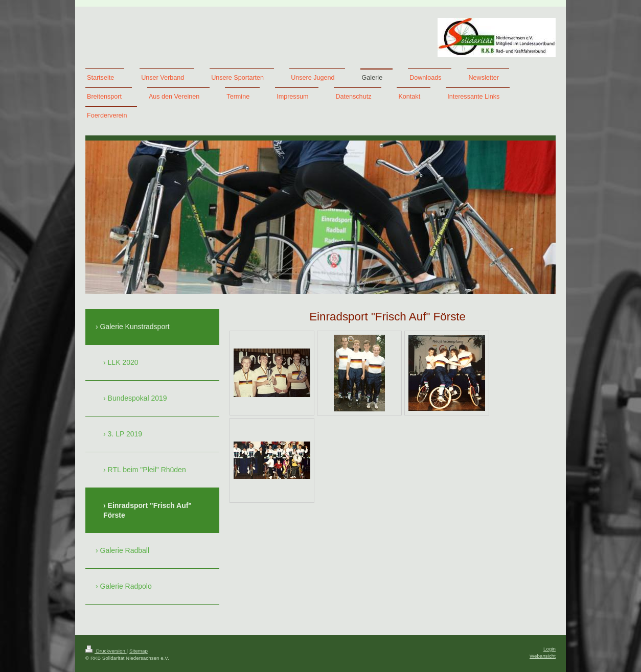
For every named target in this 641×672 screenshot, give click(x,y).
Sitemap (139, 651)
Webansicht (543, 656)
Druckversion (106, 651)
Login (550, 649)
